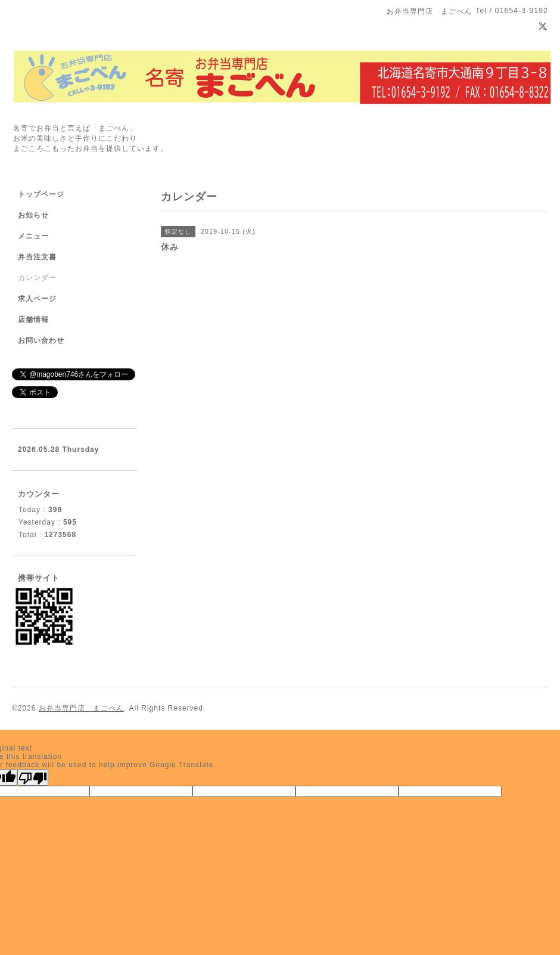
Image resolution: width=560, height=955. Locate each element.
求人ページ (37, 299)
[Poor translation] (33, 777)
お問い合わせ (41, 340)
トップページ (41, 194)
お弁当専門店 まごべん (81, 708)
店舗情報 (33, 320)
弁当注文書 (37, 257)
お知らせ (33, 215)
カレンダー (37, 278)
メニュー (33, 236)
